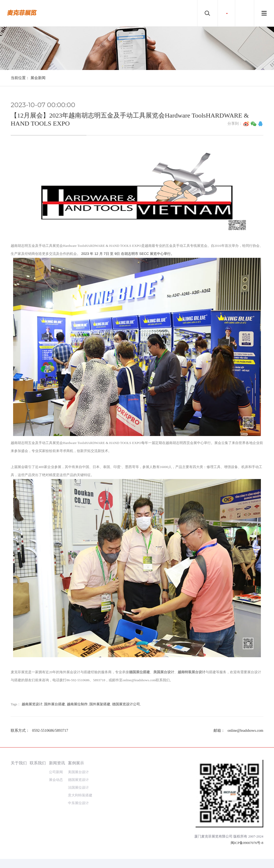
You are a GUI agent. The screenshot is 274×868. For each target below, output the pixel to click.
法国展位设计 (78, 787)
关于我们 (19, 763)
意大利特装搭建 (80, 795)
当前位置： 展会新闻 (28, 78)
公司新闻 (56, 772)
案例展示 (76, 763)
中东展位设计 (78, 803)
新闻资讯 (57, 763)
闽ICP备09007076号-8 (247, 843)
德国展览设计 (78, 780)
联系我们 (38, 763)
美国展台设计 (78, 772)
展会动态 (56, 780)
